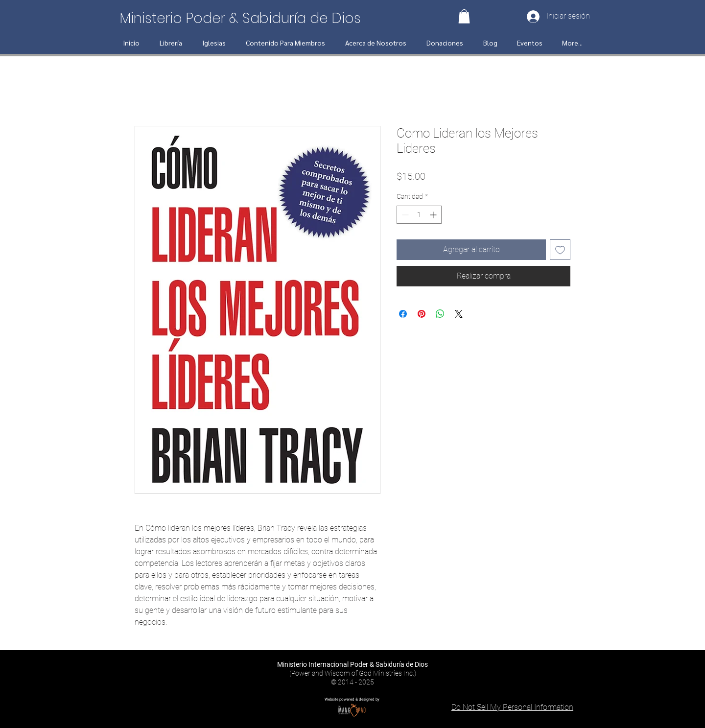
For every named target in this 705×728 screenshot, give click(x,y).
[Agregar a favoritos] (560, 250)
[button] (464, 16)
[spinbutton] (419, 215)
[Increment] (434, 215)
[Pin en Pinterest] (422, 314)
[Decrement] (404, 215)
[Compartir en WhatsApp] (440, 314)
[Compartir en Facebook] (403, 314)
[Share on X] (459, 314)
